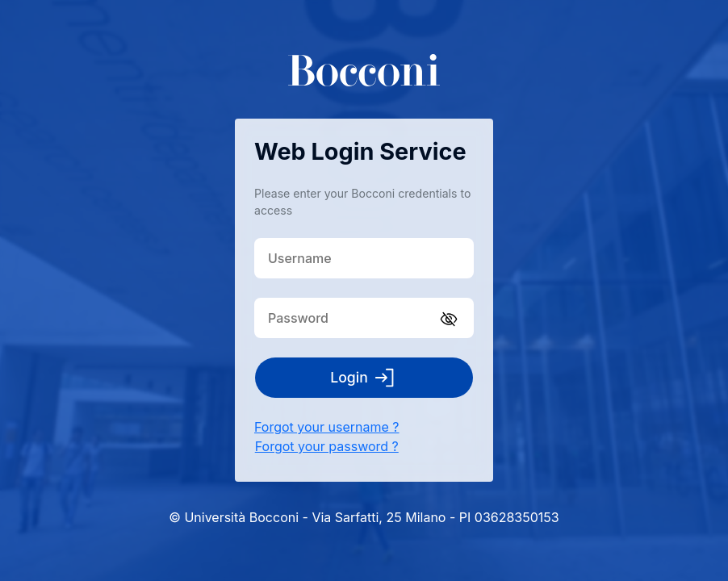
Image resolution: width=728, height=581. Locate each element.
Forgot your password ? (327, 446)
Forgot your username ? (327, 427)
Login (364, 378)
